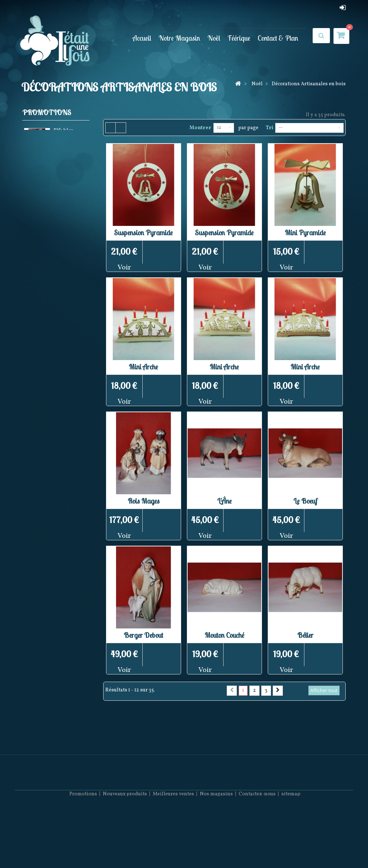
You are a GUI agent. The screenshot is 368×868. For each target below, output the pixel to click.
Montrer (200, 128)
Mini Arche (143, 367)
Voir (124, 268)
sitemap (291, 847)
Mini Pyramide (305, 233)
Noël (214, 38)
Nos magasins (216, 847)
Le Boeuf (305, 501)
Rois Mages (144, 501)
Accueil (142, 38)
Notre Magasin (179, 38)
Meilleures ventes (173, 847)
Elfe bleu (64, 132)
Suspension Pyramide (143, 233)
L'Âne (224, 501)
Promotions (47, 112)
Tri (269, 128)
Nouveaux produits (125, 847)
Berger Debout (143, 635)
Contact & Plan (278, 38)
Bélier (305, 635)
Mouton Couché (224, 635)
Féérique (239, 38)
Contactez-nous (257, 847)
